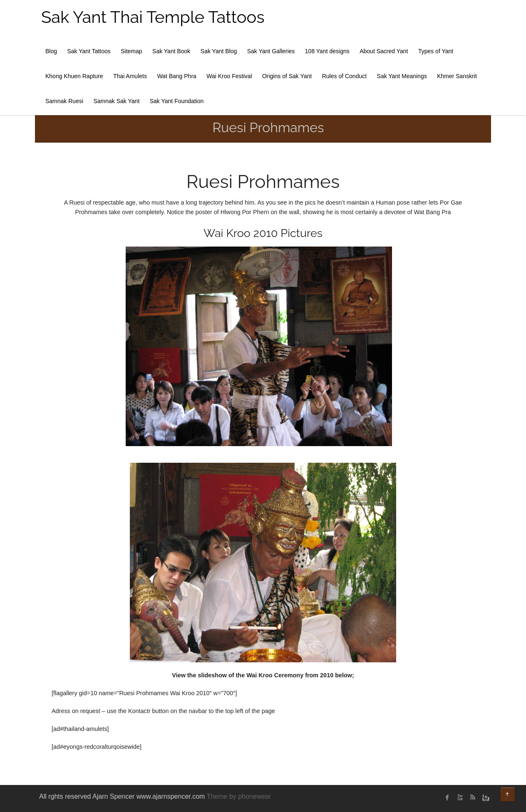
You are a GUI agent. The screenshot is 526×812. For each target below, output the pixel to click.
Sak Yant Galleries (271, 51)
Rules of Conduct (344, 76)
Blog (51, 51)
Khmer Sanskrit (457, 76)
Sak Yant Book (171, 51)
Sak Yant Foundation (177, 101)
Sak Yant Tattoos (89, 51)
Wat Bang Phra (176, 76)
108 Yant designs (327, 51)
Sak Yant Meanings (402, 76)
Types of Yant (436, 51)
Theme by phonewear (239, 796)
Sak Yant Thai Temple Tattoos (153, 17)
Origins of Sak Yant (287, 76)
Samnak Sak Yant (117, 101)
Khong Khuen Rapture (74, 76)
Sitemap (131, 51)
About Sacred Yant (384, 51)
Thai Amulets (130, 76)
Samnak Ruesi (64, 101)
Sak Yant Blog (219, 51)
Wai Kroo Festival (229, 76)
